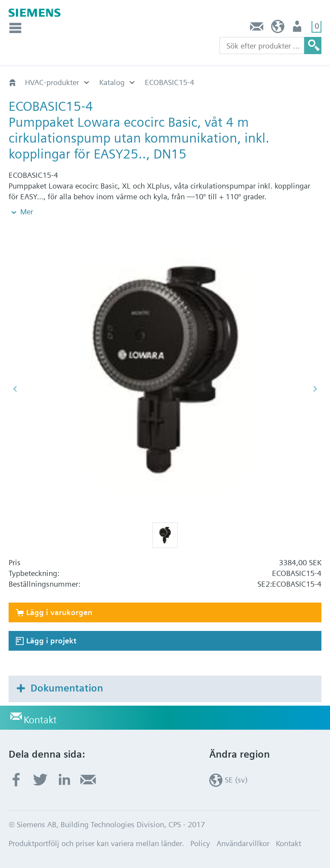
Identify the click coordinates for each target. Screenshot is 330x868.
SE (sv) (278, 29)
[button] (165, 535)
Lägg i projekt (51, 641)
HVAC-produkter (52, 82)
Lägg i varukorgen (59, 612)
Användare (298, 29)
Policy (200, 843)
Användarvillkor (243, 843)
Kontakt (257, 29)
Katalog (112, 82)
